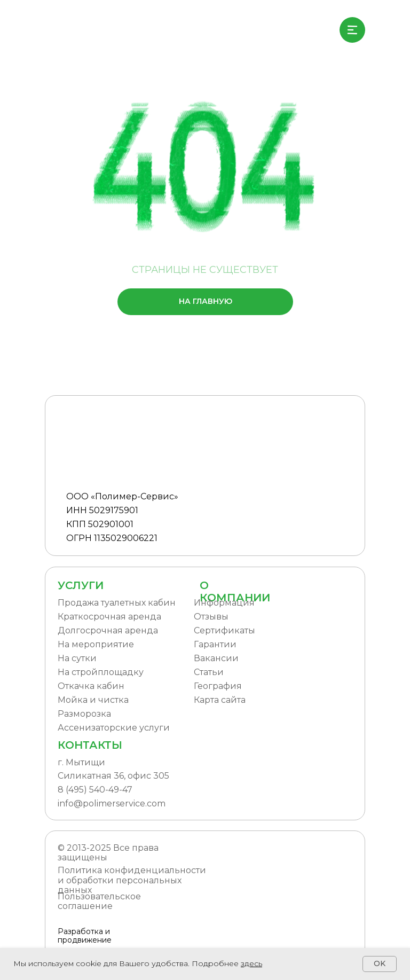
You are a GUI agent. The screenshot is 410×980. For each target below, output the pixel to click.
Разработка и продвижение (85, 936)
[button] (253, 686)
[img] (80, 30)
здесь (251, 963)
